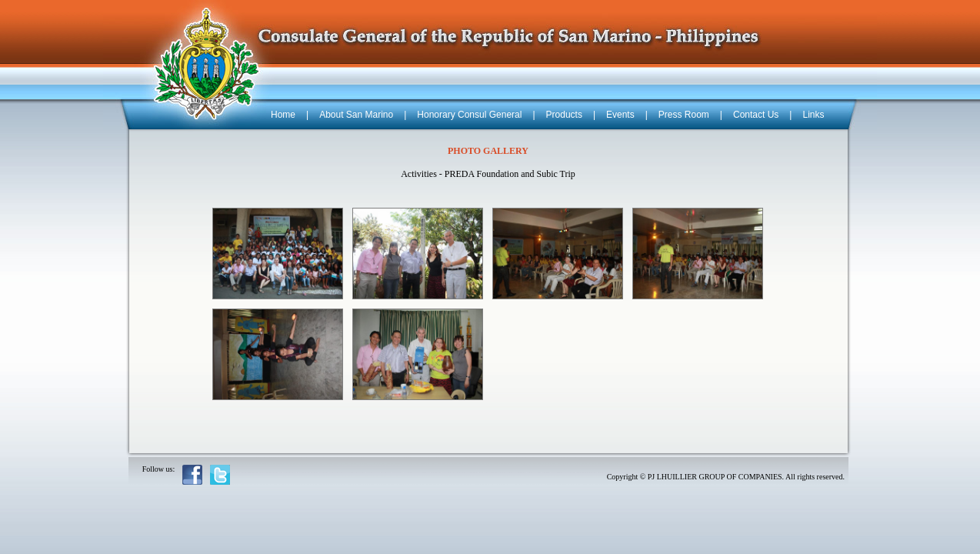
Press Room (684, 115)
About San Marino (356, 115)
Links (813, 115)
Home (283, 115)
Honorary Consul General (469, 115)
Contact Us (756, 115)
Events (620, 115)
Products (564, 115)
